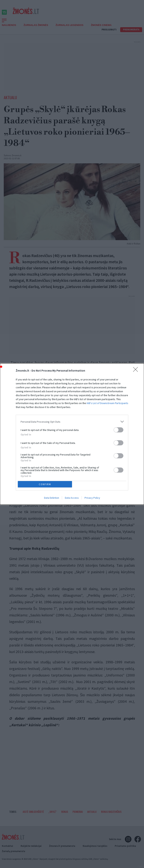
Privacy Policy (92, 498)
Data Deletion (52, 498)
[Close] (137, 371)
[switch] (118, 430)
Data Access (72, 498)
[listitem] (72, 422)
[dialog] (72, 434)
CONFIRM (45, 484)
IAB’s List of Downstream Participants (107, 403)
